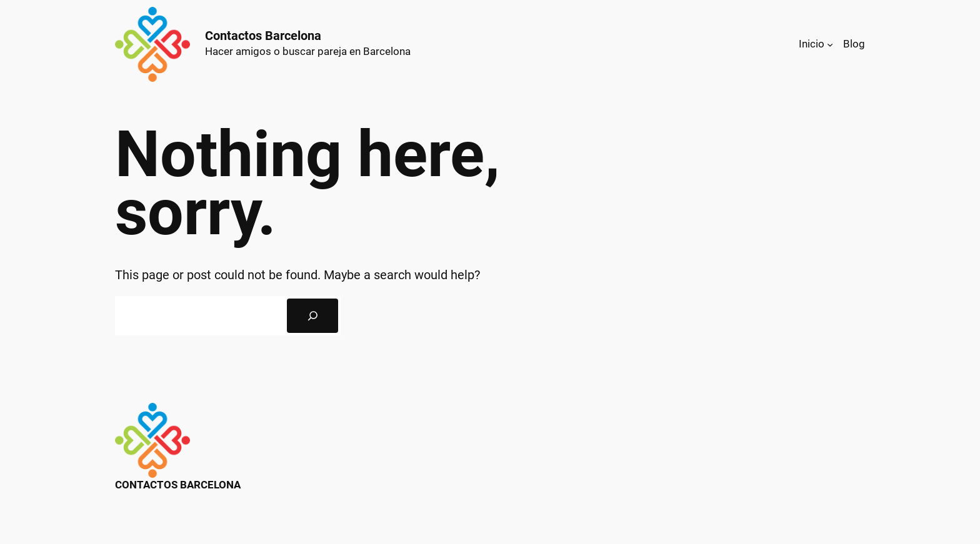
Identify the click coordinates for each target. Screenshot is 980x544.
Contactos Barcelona (263, 36)
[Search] (312, 316)
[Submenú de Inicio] (830, 44)
